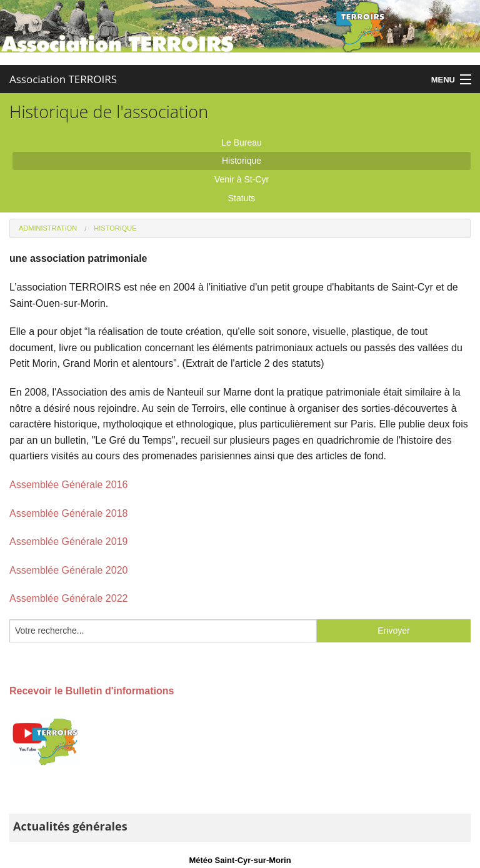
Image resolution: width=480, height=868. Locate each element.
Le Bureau (242, 142)
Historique (242, 161)
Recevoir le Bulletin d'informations (92, 691)
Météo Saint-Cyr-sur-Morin (240, 860)
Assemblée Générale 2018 (68, 513)
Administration (48, 228)
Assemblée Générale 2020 (68, 570)
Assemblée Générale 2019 (68, 541)
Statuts (242, 198)
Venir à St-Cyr (242, 179)
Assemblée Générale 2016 (68, 485)
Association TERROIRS (63, 79)
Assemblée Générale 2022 (68, 598)
